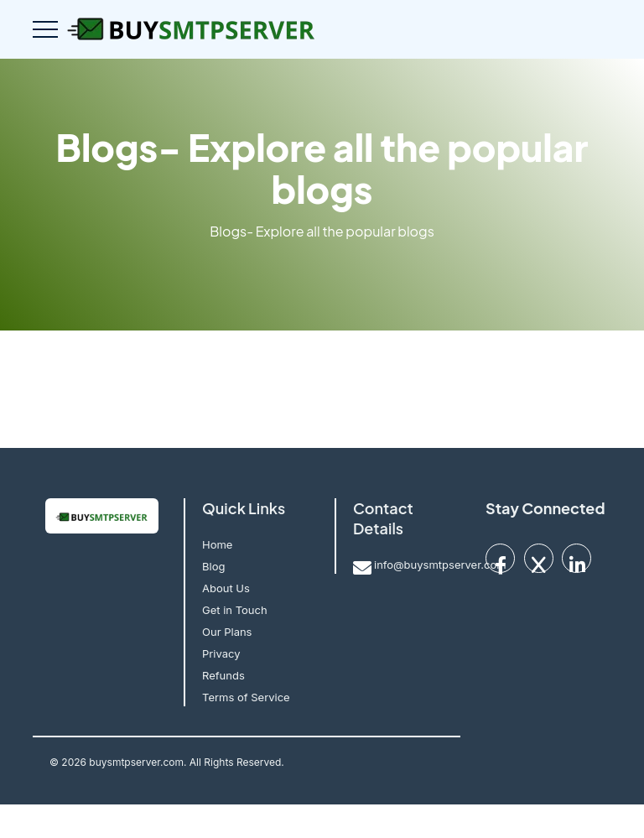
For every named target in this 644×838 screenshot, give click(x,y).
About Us (226, 588)
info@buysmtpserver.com (440, 565)
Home (217, 544)
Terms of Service (246, 697)
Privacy (221, 653)
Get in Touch (235, 610)
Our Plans (227, 632)
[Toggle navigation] (45, 29)
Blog (213, 566)
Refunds (223, 675)
